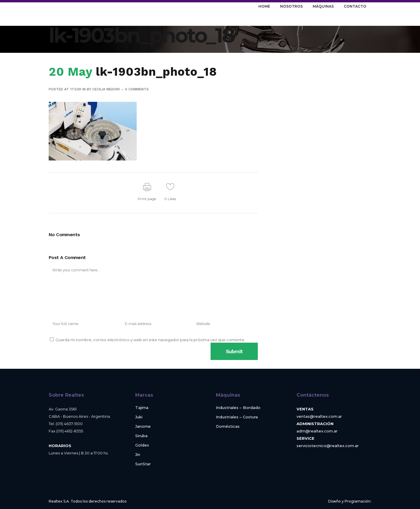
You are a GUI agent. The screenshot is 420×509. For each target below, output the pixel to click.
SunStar (143, 464)
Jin (138, 455)
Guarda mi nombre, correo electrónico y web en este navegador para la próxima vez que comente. (150, 340)
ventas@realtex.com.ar (319, 416)
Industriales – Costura (237, 417)
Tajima (142, 408)
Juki (139, 417)
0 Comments (137, 89)
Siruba (141, 436)
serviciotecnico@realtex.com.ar (328, 446)
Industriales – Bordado (238, 408)
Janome (143, 426)
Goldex (142, 445)
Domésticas (228, 426)
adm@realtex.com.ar (317, 431)
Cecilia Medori (106, 89)
